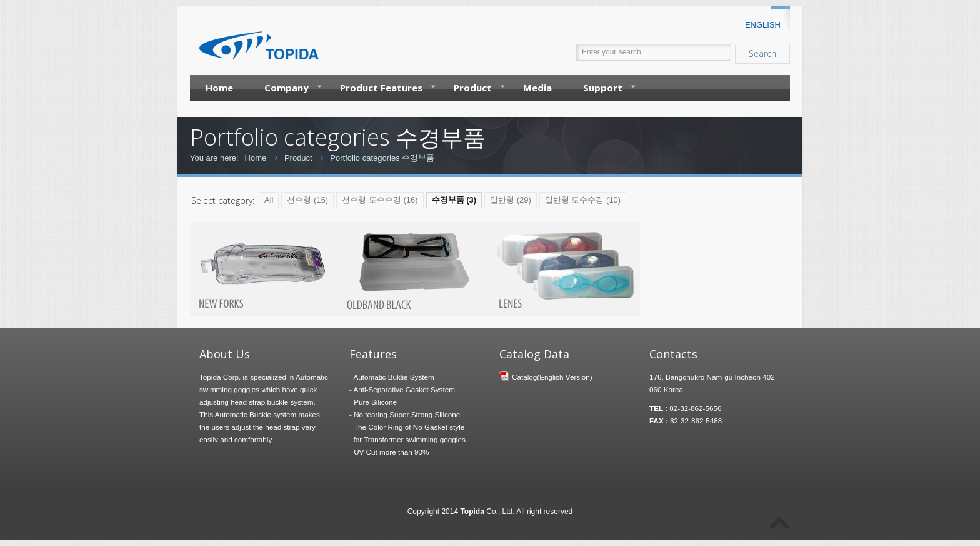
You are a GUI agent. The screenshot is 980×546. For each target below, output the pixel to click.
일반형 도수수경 (583, 200)
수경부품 (454, 200)
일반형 (511, 200)
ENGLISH (763, 25)
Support (609, 87)
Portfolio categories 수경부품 (382, 158)
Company (293, 87)
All (269, 200)
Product (479, 87)
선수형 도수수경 (380, 200)
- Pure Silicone (373, 402)
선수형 (307, 200)
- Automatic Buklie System (392, 377)
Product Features (387, 87)
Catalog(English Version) (552, 377)
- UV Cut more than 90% (389, 452)
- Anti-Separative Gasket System (402, 389)
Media (537, 88)
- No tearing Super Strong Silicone (405, 414)
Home (219, 88)
